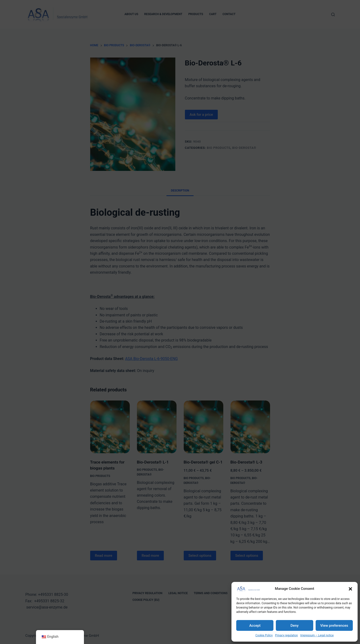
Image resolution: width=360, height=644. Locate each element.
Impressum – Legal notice (317, 635)
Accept (255, 626)
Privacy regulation (286, 635)
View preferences (334, 626)
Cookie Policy (264, 635)
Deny (295, 626)
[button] (350, 589)
